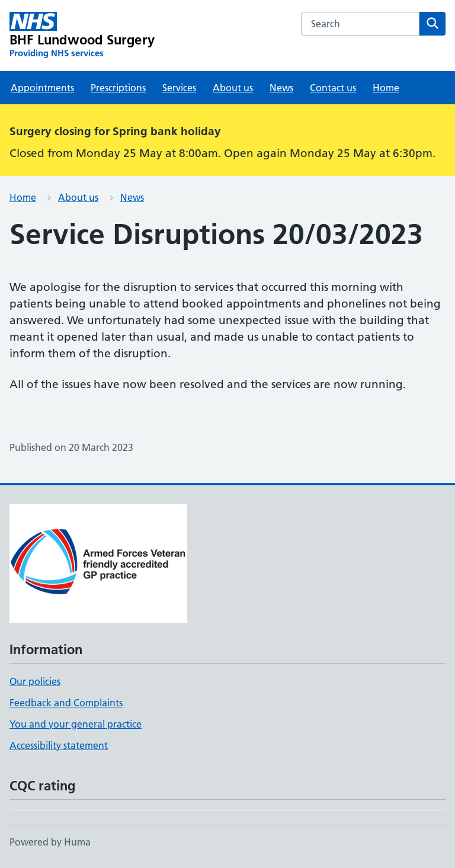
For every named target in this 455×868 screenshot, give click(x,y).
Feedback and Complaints (66, 703)
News (281, 88)
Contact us (333, 88)
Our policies (35, 681)
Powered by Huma (50, 842)
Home (386, 88)
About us (233, 88)
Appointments (42, 88)
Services (179, 88)
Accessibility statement (59, 745)
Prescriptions (118, 88)
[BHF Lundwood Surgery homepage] (82, 36)
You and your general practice (76, 724)
